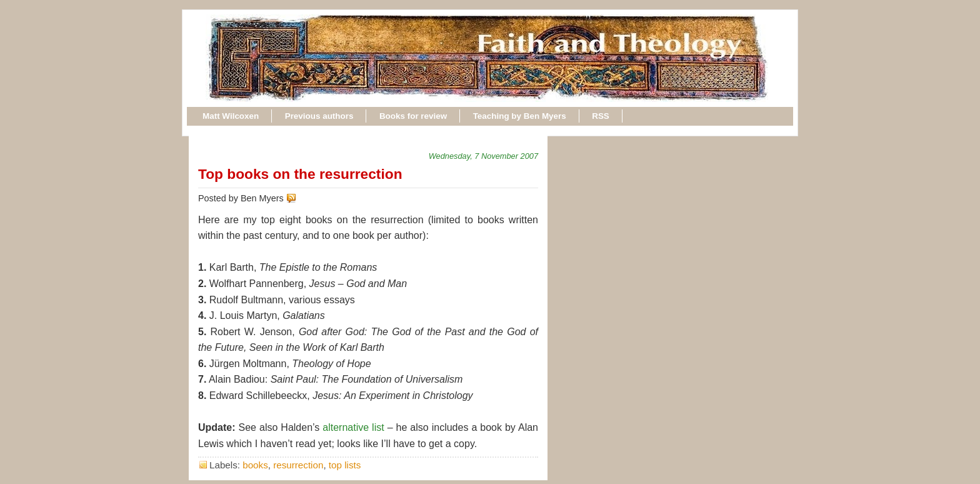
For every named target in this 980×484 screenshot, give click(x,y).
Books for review (413, 116)
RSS (601, 116)
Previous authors (319, 116)
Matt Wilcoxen (231, 116)
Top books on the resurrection (300, 174)
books (255, 465)
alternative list (353, 427)
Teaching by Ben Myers (520, 116)
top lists (345, 465)
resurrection (298, 465)
